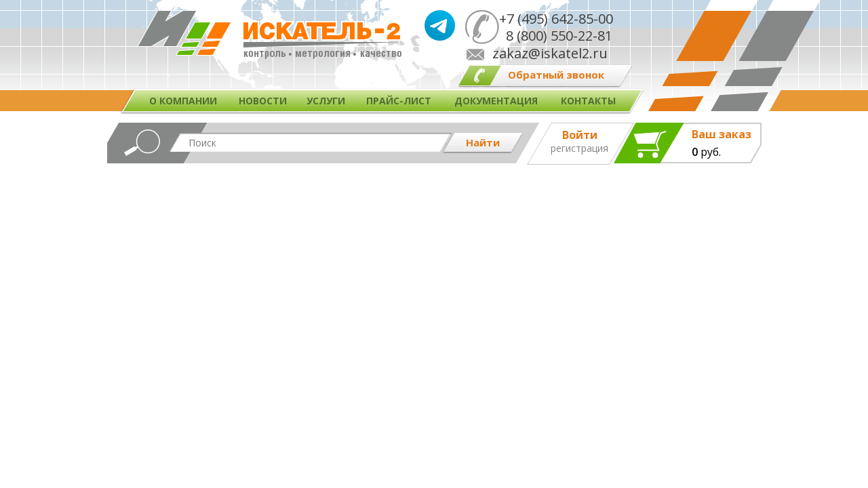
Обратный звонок (556, 75)
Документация (496, 101)
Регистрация (579, 148)
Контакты (588, 101)
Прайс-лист (399, 101)
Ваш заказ (722, 135)
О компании (183, 101)
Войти (580, 135)
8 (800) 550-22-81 (556, 36)
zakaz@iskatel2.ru (550, 53)
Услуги (326, 101)
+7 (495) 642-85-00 (556, 19)
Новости (263, 101)
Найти (483, 142)
